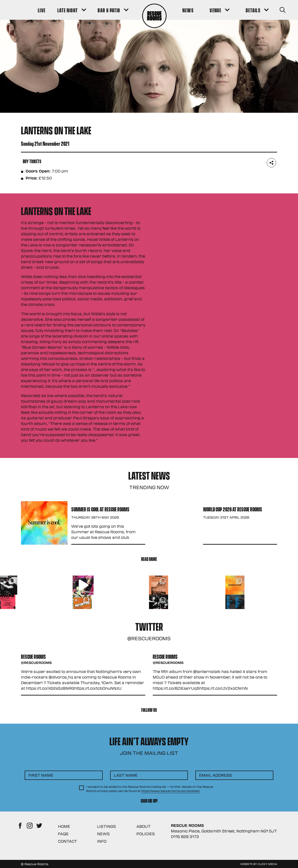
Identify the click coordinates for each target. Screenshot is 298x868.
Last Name (126, 775)
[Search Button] (270, 10)
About (144, 826)
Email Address (215, 775)
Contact (68, 841)
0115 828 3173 (185, 837)
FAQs (63, 834)
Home (64, 826)
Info (102, 841)
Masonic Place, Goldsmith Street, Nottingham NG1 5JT (224, 831)
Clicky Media (267, 864)
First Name (41, 775)
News (103, 834)
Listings (107, 826)
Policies (146, 834)
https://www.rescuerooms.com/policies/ (171, 791)
